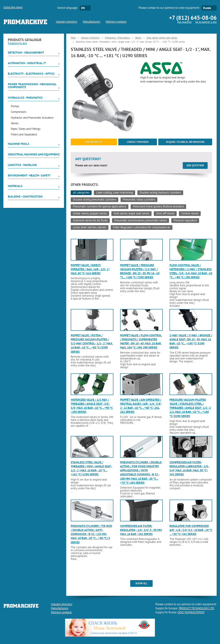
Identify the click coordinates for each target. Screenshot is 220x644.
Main (73, 38)
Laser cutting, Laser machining (114, 193)
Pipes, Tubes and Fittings (26, 129)
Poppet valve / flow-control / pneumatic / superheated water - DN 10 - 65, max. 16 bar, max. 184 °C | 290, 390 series (141, 342)
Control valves (190, 214)
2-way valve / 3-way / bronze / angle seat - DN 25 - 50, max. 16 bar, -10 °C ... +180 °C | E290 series (191, 342)
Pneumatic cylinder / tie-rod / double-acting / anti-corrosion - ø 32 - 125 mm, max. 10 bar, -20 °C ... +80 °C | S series (91, 534)
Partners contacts (116, 22)
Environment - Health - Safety (29, 175)
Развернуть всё (17, 44)
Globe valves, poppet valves (90, 214)
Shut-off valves (165, 214)
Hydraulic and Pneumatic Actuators (32, 118)
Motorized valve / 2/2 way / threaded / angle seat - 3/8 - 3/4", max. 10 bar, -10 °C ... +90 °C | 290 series (92, 406)
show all (141, 583)
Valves (15, 124)
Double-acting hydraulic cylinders (160, 193)
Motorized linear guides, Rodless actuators (158, 207)
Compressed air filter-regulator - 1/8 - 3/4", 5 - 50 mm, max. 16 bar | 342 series (141, 530)
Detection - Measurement (26, 53)
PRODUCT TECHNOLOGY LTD (196, 609)
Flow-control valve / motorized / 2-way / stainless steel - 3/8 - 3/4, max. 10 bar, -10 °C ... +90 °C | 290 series (191, 271)
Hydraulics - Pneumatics (25, 98)
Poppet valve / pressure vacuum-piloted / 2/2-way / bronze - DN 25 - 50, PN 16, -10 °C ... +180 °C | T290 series (140, 271)
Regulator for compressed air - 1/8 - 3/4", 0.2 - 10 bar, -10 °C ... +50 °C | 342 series (191, 530)
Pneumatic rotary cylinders (139, 200)
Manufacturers (91, 22)
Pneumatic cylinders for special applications (100, 207)
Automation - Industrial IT (27, 63)
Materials (15, 186)
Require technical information (185, 142)
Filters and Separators (24, 135)
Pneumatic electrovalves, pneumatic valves (141, 221)
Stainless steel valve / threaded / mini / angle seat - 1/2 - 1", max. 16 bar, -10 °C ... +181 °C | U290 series (91, 468)
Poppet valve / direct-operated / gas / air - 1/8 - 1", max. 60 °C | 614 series (90, 269)
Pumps (15, 107)
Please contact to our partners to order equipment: (169, 8)
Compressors (19, 112)
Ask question (185, 22)
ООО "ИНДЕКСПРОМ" (191, 613)
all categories (81, 193)
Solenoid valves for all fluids (90, 221)
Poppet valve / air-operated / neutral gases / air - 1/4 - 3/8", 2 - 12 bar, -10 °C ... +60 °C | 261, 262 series (141, 406)
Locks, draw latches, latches (90, 228)
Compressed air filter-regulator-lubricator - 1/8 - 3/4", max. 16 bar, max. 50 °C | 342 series (189, 468)
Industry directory (67, 22)
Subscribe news (13, 8)
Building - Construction (25, 197)
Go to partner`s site (206, 22)
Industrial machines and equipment (34, 154)
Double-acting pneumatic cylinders (95, 200)
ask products (94, 142)
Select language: (68, 8)
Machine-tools (19, 144)
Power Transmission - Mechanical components (32, 86)
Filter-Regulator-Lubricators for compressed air (142, 228)
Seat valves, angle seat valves (162, 38)
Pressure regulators (185, 221)
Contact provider (138, 142)
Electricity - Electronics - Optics (31, 74)
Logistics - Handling (22, 165)
